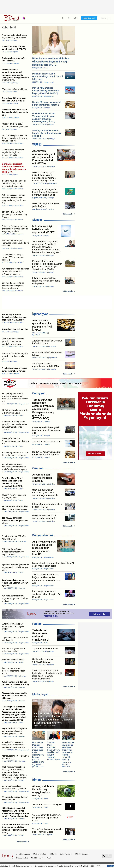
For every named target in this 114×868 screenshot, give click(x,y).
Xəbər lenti (9, 27)
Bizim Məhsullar (66, 854)
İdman (37, 780)
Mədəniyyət (40, 694)
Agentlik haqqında (23, 854)
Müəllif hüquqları (82, 854)
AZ (75, 18)
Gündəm (38, 468)
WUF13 (37, 145)
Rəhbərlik (53, 854)
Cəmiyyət (38, 393)
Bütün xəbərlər (68, 214)
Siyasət (37, 220)
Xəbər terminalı (89, 18)
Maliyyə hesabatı (40, 854)
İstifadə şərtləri (22, 858)
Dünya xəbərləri (43, 535)
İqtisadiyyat (40, 314)
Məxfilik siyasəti (37, 858)
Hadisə (37, 624)
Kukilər (49, 858)
